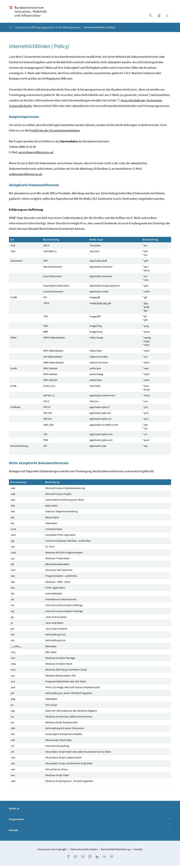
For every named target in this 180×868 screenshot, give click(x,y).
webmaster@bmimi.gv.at (25, 176)
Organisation (90, 822)
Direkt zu (90, 811)
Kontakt (90, 833)
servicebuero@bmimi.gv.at (36, 154)
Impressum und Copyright (52, 851)
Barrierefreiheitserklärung (116, 851)
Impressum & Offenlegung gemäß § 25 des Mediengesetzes (48, 30)
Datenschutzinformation (84, 851)
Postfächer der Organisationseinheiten (54, 133)
